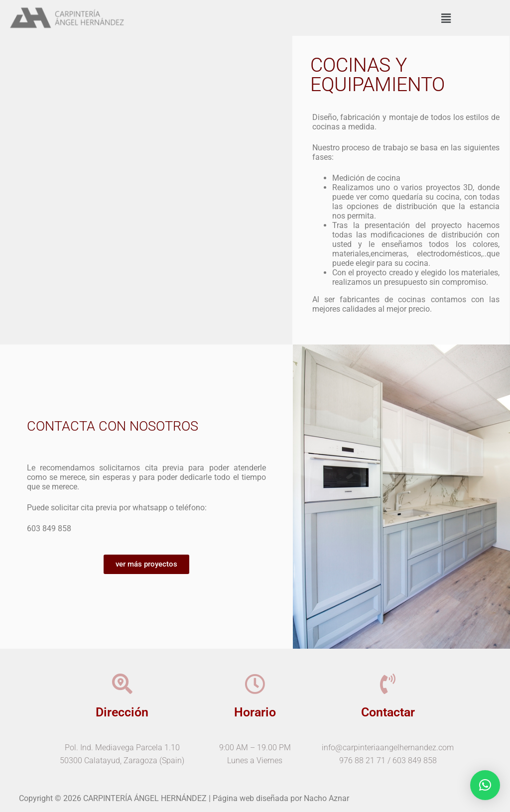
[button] (446, 19)
